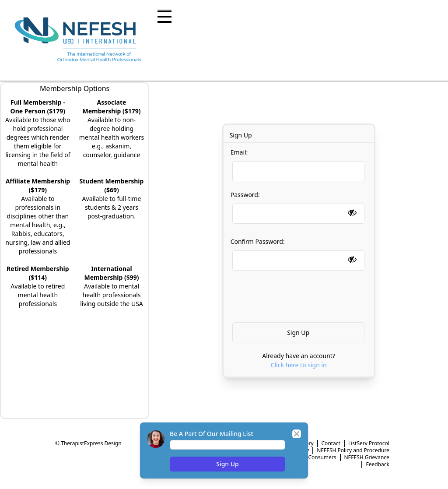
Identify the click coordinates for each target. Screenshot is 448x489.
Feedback (377, 464)
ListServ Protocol (369, 443)
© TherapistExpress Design (88, 443)
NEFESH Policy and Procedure (353, 450)
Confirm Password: (298, 251)
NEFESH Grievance (367, 457)
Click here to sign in (299, 365)
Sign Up (227, 464)
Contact (331, 443)
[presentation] (301, 296)
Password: (298, 204)
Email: (297, 165)
